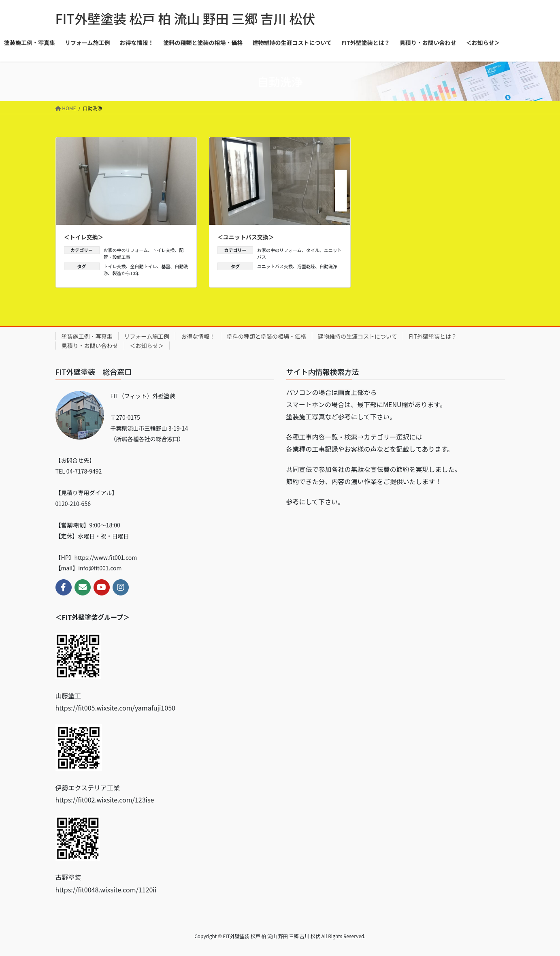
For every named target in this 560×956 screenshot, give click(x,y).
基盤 (166, 266)
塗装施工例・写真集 (87, 336)
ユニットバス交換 (275, 266)
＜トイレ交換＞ (84, 237)
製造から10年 (126, 273)
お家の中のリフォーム (126, 250)
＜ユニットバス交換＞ (246, 237)
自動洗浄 (328, 266)
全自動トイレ (144, 266)
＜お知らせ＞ (147, 346)
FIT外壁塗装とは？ (433, 336)
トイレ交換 (163, 250)
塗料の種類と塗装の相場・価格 (266, 336)
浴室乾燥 (306, 266)
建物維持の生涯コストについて (358, 336)
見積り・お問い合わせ (90, 346)
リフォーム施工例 (147, 336)
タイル (313, 250)
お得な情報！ (198, 336)
